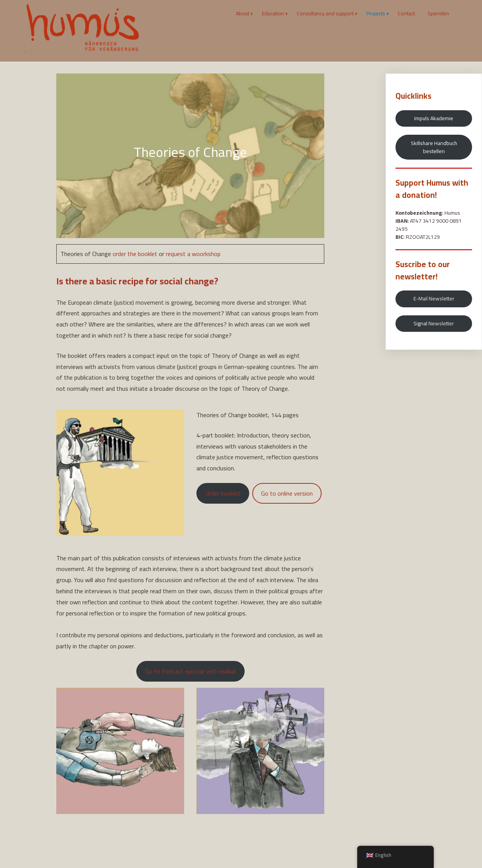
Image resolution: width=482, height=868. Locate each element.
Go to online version (287, 493)
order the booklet (135, 254)
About (243, 13)
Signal (434, 323)
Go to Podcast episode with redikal (190, 671)
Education (273, 13)
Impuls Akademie (434, 118)
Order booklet (223, 493)
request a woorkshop (193, 254)
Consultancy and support (325, 13)
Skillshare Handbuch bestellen (434, 147)
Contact (406, 13)
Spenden (438, 13)
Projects (376, 13)
